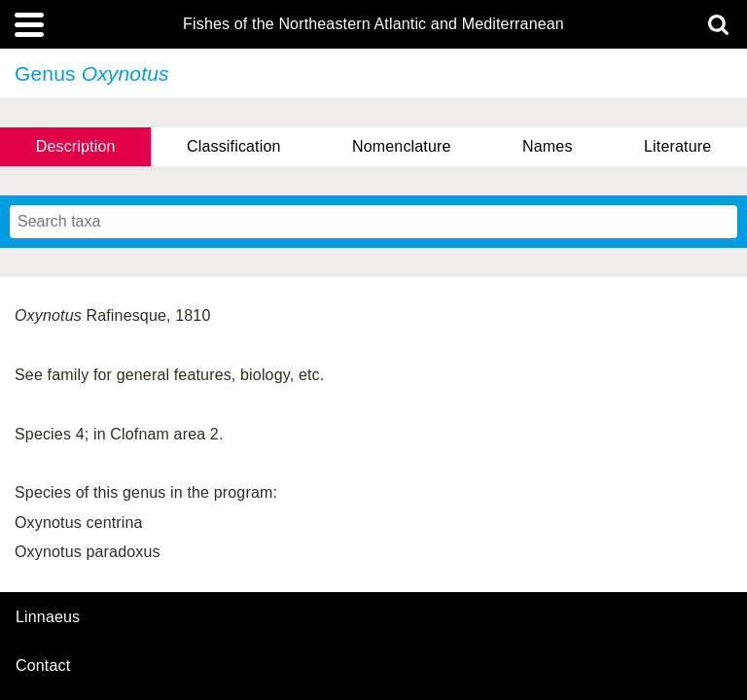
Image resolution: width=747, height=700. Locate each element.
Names (547, 146)
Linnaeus (48, 617)
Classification (234, 146)
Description (76, 146)
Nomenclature (402, 146)
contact (43, 665)
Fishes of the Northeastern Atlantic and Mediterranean (373, 24)
